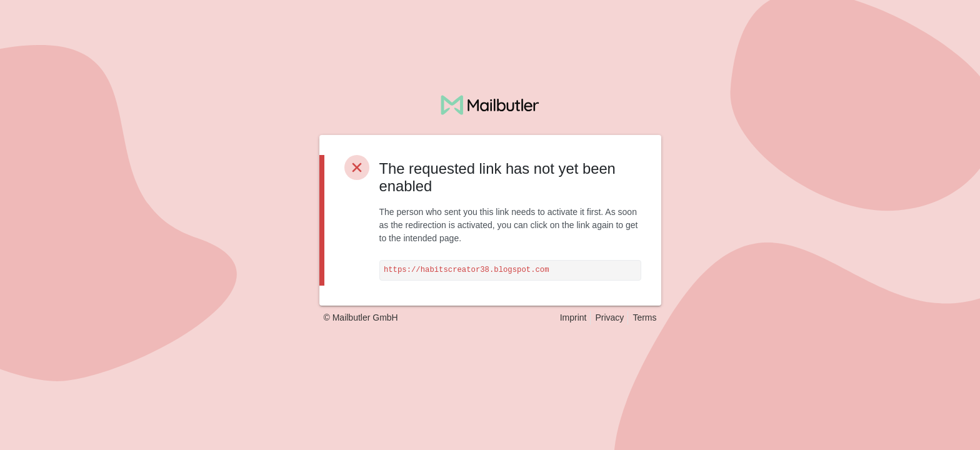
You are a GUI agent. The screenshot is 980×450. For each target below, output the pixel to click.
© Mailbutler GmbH (361, 317)
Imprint (573, 317)
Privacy (609, 317)
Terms (644, 317)
